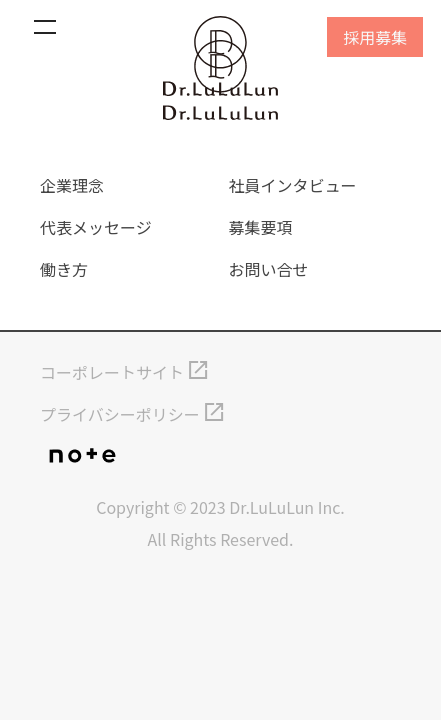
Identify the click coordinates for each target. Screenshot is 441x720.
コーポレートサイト (112, 372)
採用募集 (375, 37)
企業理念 (72, 185)
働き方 (64, 269)
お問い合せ (269, 269)
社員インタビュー (293, 185)
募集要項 (261, 227)
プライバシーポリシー (120, 414)
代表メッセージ (96, 227)
